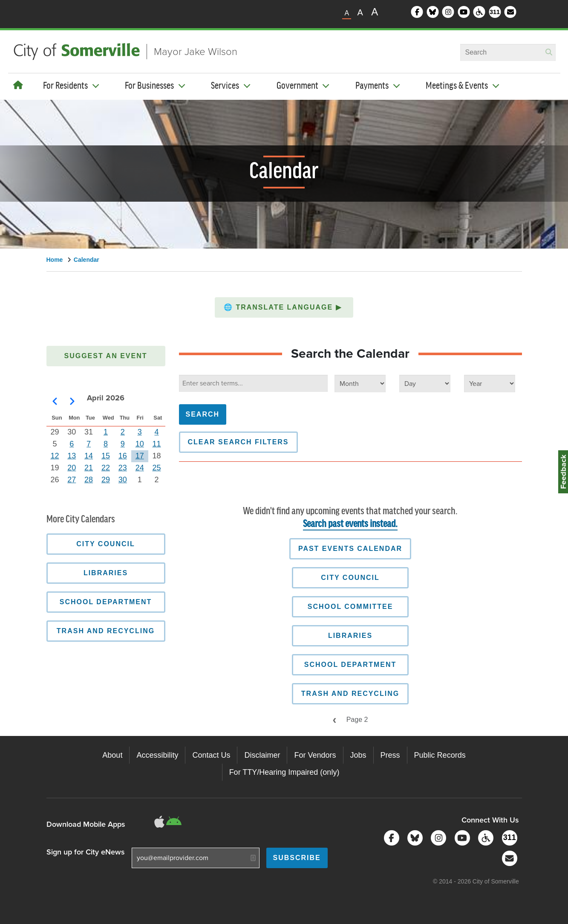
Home (55, 260)
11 (157, 444)
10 (140, 444)
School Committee (350, 607)
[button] (284, 307)
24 (140, 468)
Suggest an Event (106, 356)
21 (89, 468)
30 (123, 480)
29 (106, 480)
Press (390, 755)
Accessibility (157, 755)
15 (106, 456)
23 (123, 468)
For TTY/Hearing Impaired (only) (284, 772)
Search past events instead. (350, 524)
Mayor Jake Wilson (196, 52)
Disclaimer (262, 755)
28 (89, 480)
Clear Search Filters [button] (238, 442)
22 (106, 468)
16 (123, 456)
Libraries (350, 636)
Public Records (440, 755)
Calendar (86, 260)
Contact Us (211, 755)
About (112, 755)
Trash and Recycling (350, 694)
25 (157, 468)
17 (140, 456)
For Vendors (315, 755)
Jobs (358, 755)
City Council (350, 578)
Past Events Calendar (350, 549)
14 (89, 456)
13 (72, 456)
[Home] (18, 85)
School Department (350, 665)
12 (55, 456)
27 (72, 480)
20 (72, 468)
